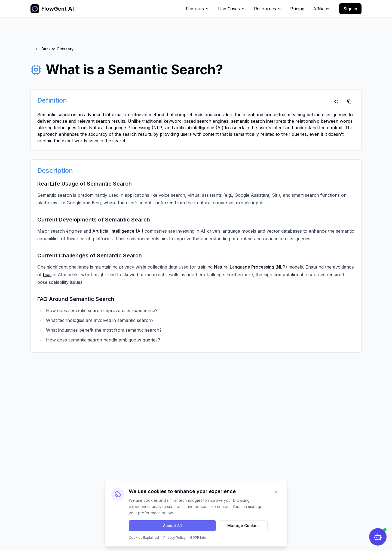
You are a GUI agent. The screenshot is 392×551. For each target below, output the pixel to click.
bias (47, 275)
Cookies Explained (144, 538)
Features (198, 9)
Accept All (172, 526)
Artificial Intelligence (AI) (118, 231)
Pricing (297, 9)
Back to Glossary (54, 49)
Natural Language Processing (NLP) (250, 267)
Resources (268, 9)
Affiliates (322, 9)
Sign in (350, 9)
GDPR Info (198, 538)
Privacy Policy (174, 538)
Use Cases (232, 9)
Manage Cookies (244, 526)
